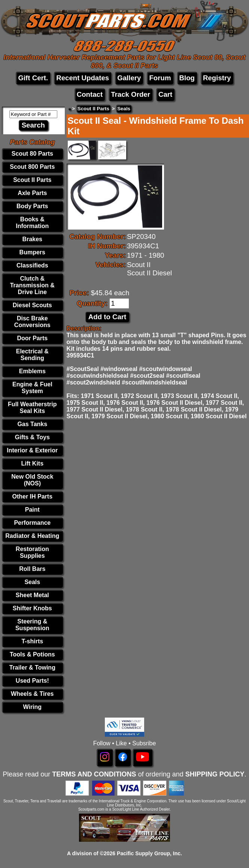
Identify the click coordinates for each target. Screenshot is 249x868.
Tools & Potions (32, 654)
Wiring (32, 707)
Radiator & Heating (32, 536)
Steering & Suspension (32, 625)
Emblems (32, 371)
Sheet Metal (32, 595)
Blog (187, 78)
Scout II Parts (32, 180)
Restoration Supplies (32, 552)
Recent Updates (83, 78)
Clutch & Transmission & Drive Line (32, 285)
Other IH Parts (32, 496)
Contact (90, 94)
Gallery (129, 78)
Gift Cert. (33, 78)
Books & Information (32, 223)
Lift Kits (33, 463)
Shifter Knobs (32, 608)
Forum (160, 78)
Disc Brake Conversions (32, 322)
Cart (165, 94)
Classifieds (32, 265)
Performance (32, 523)
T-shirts (32, 641)
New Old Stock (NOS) (32, 480)
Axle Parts (32, 193)
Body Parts (32, 206)
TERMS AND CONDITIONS (94, 774)
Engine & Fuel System (32, 388)
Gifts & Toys (32, 437)
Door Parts (32, 338)
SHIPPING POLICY (215, 774)
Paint (32, 510)
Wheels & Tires (32, 694)
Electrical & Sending (32, 355)
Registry (217, 78)
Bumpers (32, 252)
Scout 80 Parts (32, 154)
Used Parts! (32, 681)
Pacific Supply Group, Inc (149, 853)
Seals (32, 582)
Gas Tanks (32, 424)
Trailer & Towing (32, 668)
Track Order (130, 94)
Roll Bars (32, 569)
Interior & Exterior (32, 450)
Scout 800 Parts (32, 167)
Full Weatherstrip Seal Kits (32, 408)
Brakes (32, 239)
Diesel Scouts (32, 305)
